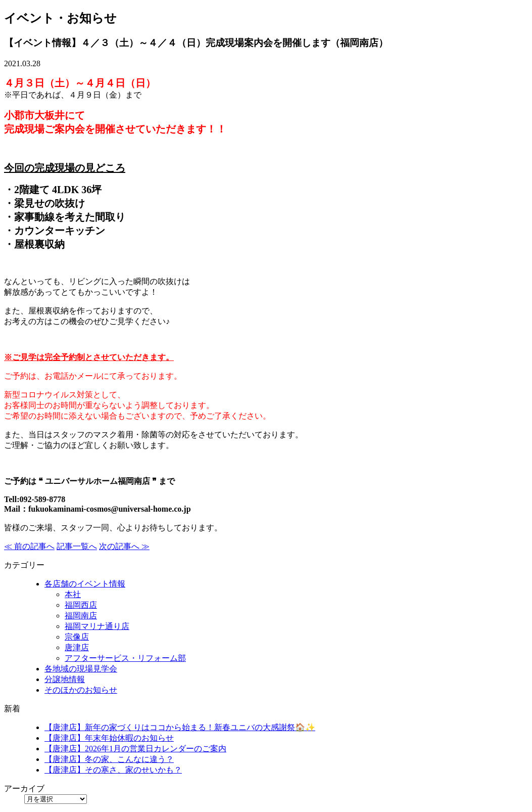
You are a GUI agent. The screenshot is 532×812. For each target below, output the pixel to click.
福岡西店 (81, 605)
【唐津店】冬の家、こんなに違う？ (109, 759)
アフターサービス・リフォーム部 (125, 658)
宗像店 (77, 637)
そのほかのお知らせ (81, 690)
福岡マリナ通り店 (97, 626)
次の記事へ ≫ (124, 546)
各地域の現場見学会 (81, 669)
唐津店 (77, 647)
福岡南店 (81, 616)
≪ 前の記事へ (29, 546)
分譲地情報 (65, 679)
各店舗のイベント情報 (85, 584)
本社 (73, 594)
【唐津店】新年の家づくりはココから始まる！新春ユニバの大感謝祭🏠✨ (180, 727)
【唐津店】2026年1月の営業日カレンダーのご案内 (135, 749)
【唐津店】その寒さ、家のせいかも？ (113, 770)
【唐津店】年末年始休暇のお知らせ (109, 738)
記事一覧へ (77, 546)
